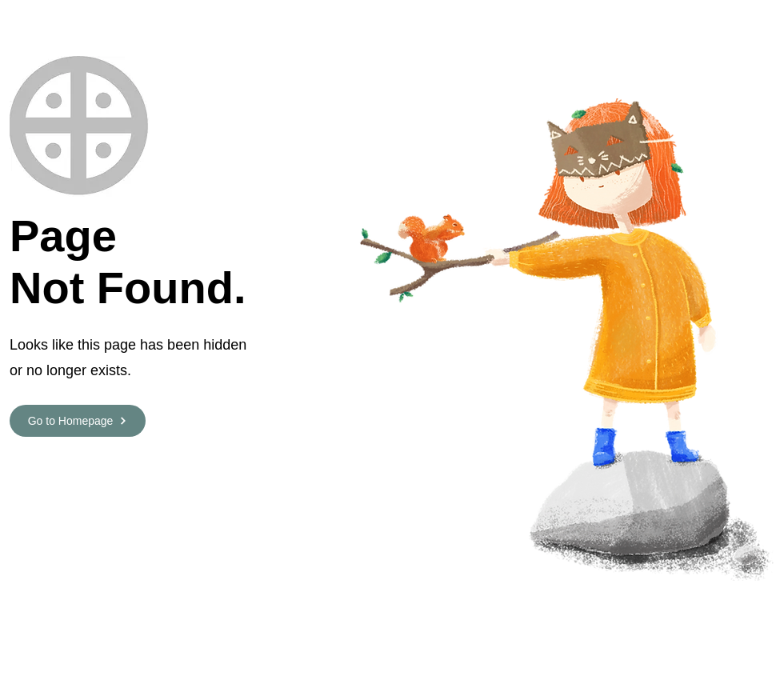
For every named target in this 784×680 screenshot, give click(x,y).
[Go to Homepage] (78, 421)
